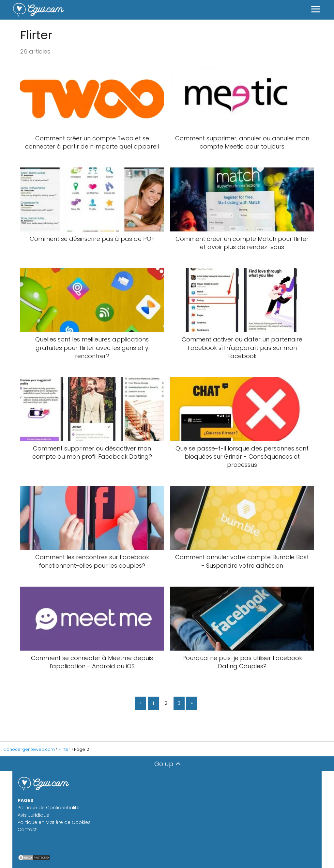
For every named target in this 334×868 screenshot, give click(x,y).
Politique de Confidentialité (49, 808)
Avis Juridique (33, 815)
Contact (27, 829)
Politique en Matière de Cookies (54, 822)
